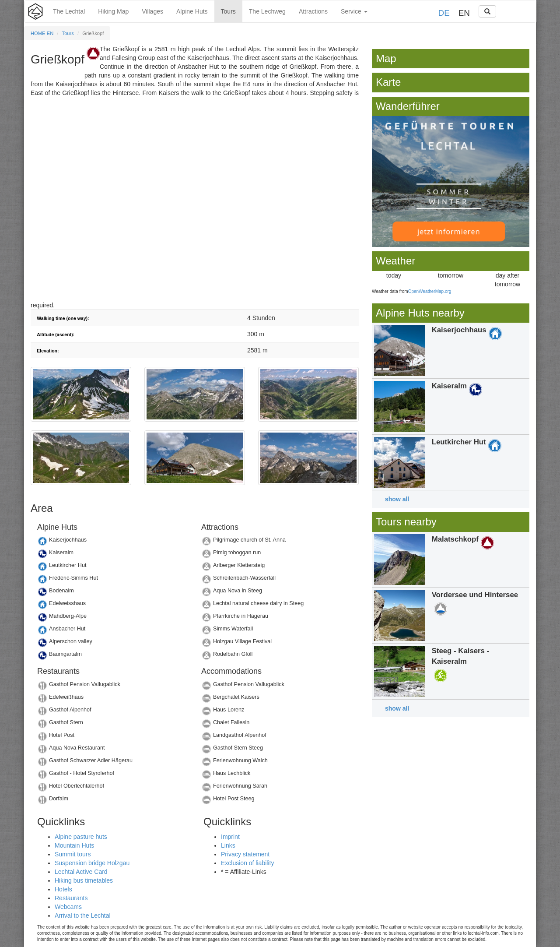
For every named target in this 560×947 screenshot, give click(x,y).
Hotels (63, 889)
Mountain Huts (74, 845)
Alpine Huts (192, 11)
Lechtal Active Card (81, 872)
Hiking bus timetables (84, 880)
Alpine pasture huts (81, 837)
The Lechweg (267, 11)
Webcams (68, 907)
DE (444, 13)
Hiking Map (113, 11)
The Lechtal (69, 11)
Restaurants (71, 898)
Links (228, 845)
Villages (152, 11)
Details (113, 542)
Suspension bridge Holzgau (92, 863)
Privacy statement (245, 854)
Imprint (230, 837)
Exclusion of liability (247, 863)
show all (397, 499)
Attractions (313, 11)
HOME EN (42, 33)
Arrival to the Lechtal (83, 915)
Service (354, 11)
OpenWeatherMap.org (430, 291)
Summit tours (73, 854)
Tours (228, 11)
